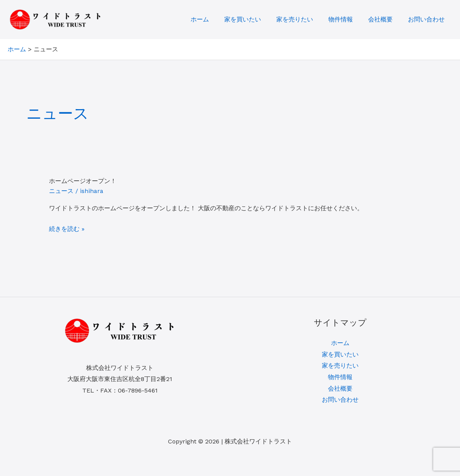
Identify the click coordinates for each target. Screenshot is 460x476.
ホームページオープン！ (83, 181)
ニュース (61, 191)
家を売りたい (295, 19)
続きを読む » (67, 229)
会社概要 (380, 19)
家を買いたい (243, 19)
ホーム (200, 19)
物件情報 (341, 19)
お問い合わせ (426, 19)
